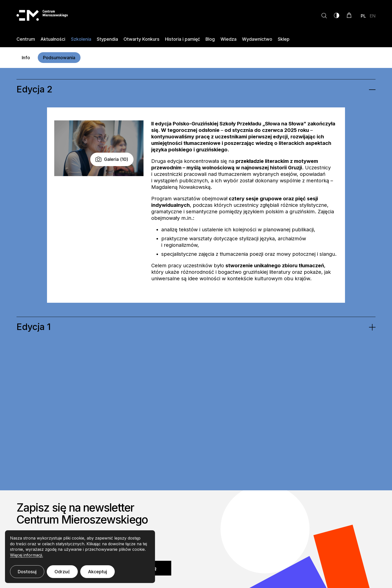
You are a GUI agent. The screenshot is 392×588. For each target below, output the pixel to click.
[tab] (196, 89)
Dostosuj (27, 572)
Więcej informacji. (26, 555)
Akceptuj (97, 572)
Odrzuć (62, 572)
